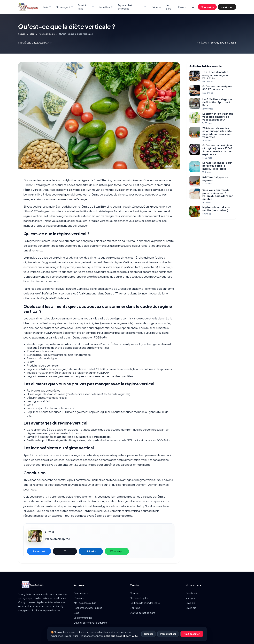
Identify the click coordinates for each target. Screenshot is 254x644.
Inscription (227, 7)
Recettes (106, 7)
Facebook (39, 551)
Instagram (191, 598)
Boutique (135, 608)
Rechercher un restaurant (88, 608)
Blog (32, 34)
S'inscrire (79, 598)
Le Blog (169, 7)
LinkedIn (91, 551)
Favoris (182, 7)
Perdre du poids (47, 34)
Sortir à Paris (86, 7)
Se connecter (81, 593)
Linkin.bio (191, 608)
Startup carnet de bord (143, 613)
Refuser (149, 634)
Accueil (22, 34)
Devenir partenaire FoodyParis (91, 623)
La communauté (83, 618)
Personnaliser (168, 634)
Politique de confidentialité (145, 603)
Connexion (207, 7)
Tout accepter (192, 634)
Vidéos (157, 7)
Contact (135, 593)
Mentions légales (139, 598)
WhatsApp (117, 551)
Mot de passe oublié (85, 603)
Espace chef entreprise (132, 7)
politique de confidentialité (121, 636)
